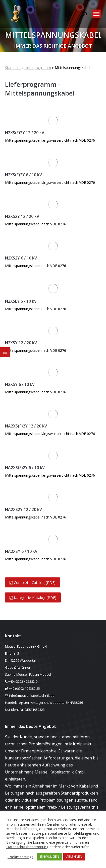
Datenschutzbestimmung (27, 847)
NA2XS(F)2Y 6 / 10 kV (25, 468)
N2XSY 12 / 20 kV (21, 343)
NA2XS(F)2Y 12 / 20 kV (26, 426)
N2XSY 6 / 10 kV (20, 384)
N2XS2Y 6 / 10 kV (21, 258)
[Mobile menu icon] (96, 14)
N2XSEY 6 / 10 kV (21, 301)
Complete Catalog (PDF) (33, 582)
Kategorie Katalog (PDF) (33, 597)
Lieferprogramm (38, 68)
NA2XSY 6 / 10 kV (21, 551)
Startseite (13, 68)
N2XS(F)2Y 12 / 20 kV (25, 133)
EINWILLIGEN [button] (50, 856)
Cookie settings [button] (20, 857)
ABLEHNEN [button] (74, 856)
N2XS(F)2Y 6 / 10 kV (23, 175)
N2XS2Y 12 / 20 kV (22, 216)
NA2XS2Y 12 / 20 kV (23, 509)
